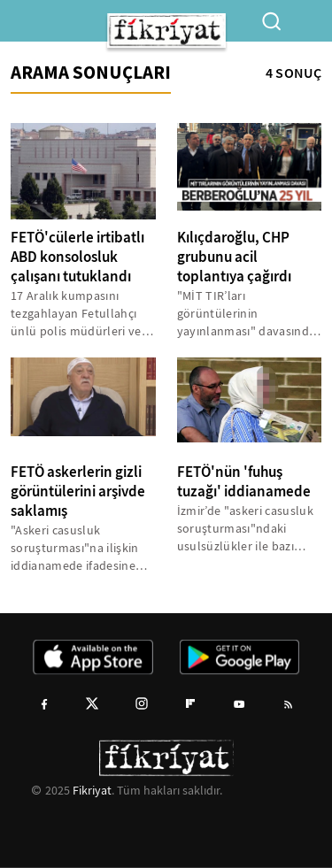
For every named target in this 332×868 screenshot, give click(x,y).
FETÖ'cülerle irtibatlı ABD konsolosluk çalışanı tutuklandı (77, 257)
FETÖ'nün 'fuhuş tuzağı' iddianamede (244, 482)
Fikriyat (92, 790)
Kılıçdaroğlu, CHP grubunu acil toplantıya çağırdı (234, 257)
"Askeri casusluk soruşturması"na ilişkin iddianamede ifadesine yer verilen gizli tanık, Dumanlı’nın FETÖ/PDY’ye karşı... (82, 548)
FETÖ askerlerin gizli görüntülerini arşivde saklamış (78, 492)
